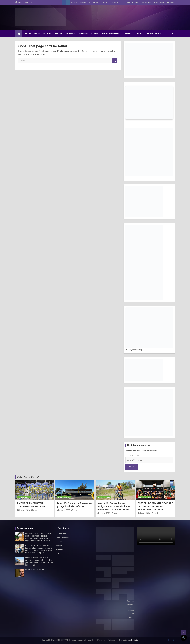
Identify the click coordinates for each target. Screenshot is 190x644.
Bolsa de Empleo (133, 2)
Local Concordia (84, 2)
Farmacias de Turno (117, 2)
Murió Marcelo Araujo (35, 570)
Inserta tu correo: (133, 456)
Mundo (59, 542)
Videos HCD (147, 2)
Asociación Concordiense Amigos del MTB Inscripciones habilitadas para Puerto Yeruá (114, 506)
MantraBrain (133, 640)
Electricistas (61, 534)
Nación (95, 2)
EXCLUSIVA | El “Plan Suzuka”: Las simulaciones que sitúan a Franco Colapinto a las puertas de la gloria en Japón (39, 549)
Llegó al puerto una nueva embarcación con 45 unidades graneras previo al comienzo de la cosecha (39, 561)
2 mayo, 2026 (104, 513)
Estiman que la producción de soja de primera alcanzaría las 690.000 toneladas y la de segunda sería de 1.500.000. (38, 537)
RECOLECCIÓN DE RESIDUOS (164, 2)
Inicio (73, 2)
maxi (34, 510)
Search (115, 61)
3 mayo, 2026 (23, 510)
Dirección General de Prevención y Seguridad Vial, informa (75, 505)
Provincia (104, 2)
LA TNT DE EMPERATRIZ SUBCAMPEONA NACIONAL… (33, 505)
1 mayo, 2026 (144, 513)
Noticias (59, 550)
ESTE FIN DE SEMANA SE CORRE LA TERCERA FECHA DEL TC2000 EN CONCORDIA (155, 506)
